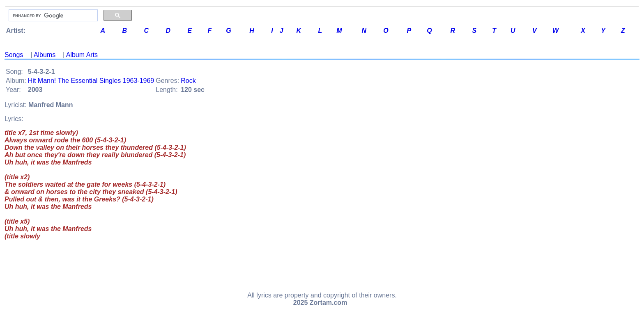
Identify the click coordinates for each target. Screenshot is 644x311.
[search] (52, 16)
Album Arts (82, 55)
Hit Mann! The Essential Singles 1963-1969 (91, 81)
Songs (14, 55)
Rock (188, 81)
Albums (45, 55)
